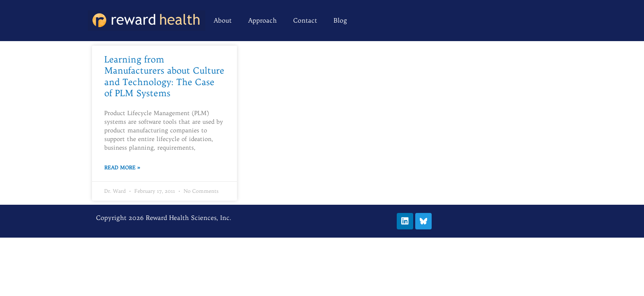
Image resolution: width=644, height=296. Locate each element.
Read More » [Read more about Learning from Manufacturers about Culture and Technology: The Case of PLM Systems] (122, 168)
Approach (262, 20)
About (223, 20)
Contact (305, 20)
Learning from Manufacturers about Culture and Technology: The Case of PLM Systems (164, 76)
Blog (340, 20)
